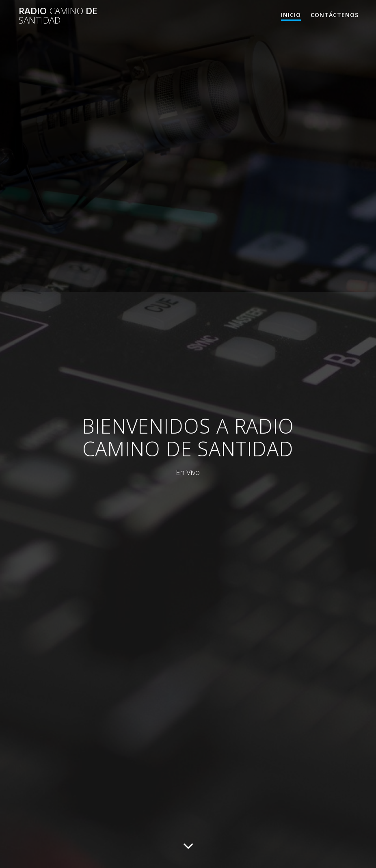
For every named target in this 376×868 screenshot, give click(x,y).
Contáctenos (335, 15)
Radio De (58, 16)
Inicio (291, 15)
